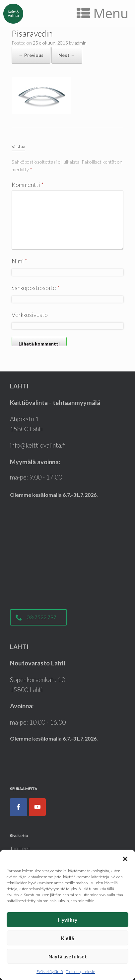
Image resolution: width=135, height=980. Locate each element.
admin (81, 43)
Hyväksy (68, 920)
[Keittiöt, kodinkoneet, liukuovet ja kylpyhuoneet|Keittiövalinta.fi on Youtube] (37, 807)
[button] (125, 858)
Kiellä (67, 938)
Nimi (19, 261)
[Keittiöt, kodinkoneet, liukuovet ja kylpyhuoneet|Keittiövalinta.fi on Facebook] (19, 807)
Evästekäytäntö (50, 972)
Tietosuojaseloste (81, 972)
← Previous (31, 55)
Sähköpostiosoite (35, 288)
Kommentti (28, 185)
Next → (67, 55)
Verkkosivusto (30, 315)
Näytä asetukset (68, 956)
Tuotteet (20, 848)
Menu (102, 13)
